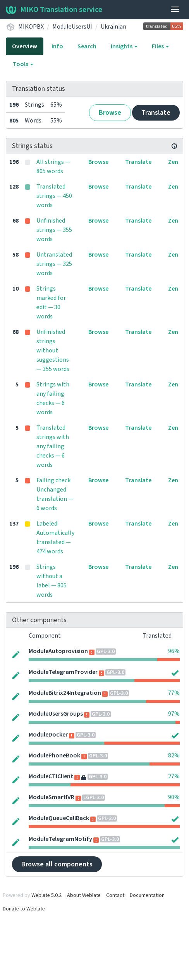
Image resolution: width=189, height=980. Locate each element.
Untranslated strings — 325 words (54, 264)
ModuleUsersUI (72, 27)
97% (174, 714)
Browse (110, 113)
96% (174, 651)
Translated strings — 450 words (54, 196)
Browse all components (57, 864)
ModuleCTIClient (51, 776)
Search (87, 46)
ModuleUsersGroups (56, 714)
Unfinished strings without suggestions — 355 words (53, 350)
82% (174, 755)
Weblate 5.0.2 (46, 895)
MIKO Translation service (54, 10)
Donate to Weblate (24, 909)
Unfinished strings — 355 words (54, 230)
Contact (115, 895)
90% (174, 797)
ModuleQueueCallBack (59, 818)
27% (174, 776)
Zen (173, 162)
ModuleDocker (48, 735)
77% (174, 693)
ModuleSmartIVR (52, 797)
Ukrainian (113, 27)
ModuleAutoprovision (58, 651)
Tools (23, 64)
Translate (156, 113)
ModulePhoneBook (54, 755)
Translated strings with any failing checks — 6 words (53, 446)
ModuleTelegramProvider (63, 672)
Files (160, 46)
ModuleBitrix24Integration (65, 693)
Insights (124, 46)
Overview (25, 46)
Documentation (147, 895)
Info (57, 46)
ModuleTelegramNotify (60, 839)
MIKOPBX (31, 27)
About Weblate (84, 895)
